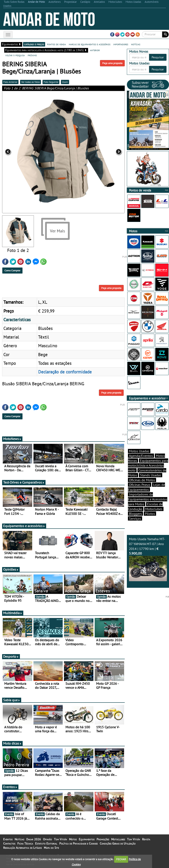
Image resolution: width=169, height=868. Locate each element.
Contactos (9, 843)
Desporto (11, 656)
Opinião (47, 839)
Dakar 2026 (34, 839)
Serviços (135, 518)
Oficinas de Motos (142, 480)
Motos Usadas (139, 451)
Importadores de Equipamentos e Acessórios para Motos (148, 499)
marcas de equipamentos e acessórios (90, 44)
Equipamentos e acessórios (24, 526)
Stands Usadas (151, 475)
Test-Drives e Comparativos (24, 482)
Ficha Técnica (25, 843)
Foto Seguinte (51, 82)
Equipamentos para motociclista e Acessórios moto (148, 465)
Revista (146, 839)
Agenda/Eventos (141, 456)
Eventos (10, 787)
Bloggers (135, 514)
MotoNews (12, 439)
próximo (32, 55)
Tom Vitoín (60, 839)
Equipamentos (87, 839)
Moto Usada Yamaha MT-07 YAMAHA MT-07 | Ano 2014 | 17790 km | (148, 559)
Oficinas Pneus (140, 485)
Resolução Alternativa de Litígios (22, 848)
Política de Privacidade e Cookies (78, 843)
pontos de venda (56, 44)
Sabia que (12, 700)
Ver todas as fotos (30, 82)
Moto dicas (12, 743)
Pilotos (150, 514)
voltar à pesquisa (15, 55)
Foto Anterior (10, 82)
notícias (136, 44)
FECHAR (121, 859)
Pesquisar (158, 57)
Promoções (103, 839)
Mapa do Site (51, 848)
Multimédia (13, 613)
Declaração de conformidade (65, 372)
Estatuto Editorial (46, 843)
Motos (73, 839)
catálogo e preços (34, 44)
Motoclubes (154, 509)
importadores (121, 44)
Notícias (19, 839)
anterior (95, 50)
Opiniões (11, 569)
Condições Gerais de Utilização (118, 843)
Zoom (65, 82)
